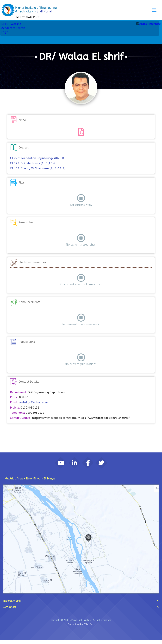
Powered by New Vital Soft (81, 628)
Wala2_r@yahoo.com (33, 402)
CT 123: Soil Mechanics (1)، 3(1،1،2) (33, 163)
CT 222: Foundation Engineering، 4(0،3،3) (37, 158)
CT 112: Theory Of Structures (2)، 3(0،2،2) (38, 168)
